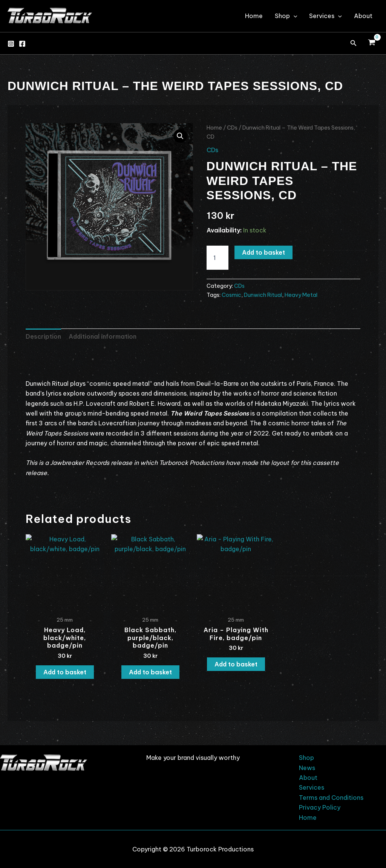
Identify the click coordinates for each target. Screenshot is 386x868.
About (363, 16)
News (307, 768)
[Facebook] (22, 44)
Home (254, 16)
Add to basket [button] (65, 672)
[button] (354, 43)
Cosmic (231, 295)
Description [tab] (43, 336)
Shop (286, 16)
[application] (294, 16)
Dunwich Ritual (263, 295)
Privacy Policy (320, 807)
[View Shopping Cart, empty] (371, 43)
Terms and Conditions (331, 798)
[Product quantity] (218, 258)
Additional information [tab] (103, 336)
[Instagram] (11, 44)
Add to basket (263, 252)
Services (325, 16)
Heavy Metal (301, 295)
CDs (232, 128)
